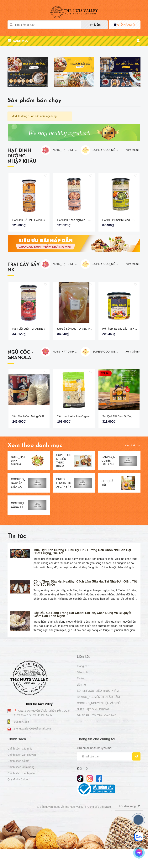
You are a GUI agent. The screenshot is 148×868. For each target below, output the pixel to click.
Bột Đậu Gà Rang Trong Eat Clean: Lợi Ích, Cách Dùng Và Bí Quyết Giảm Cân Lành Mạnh (82, 658)
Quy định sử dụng (18, 824)
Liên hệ (81, 729)
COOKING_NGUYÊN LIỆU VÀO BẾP (99, 747)
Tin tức (17, 580)
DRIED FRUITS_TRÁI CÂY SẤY (64, 527)
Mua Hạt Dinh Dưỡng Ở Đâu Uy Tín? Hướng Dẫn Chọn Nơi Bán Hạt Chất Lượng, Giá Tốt (82, 596)
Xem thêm (133, 194)
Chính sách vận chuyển (22, 799)
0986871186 (22, 766)
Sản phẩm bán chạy (34, 145)
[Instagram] (90, 822)
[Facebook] (99, 822)
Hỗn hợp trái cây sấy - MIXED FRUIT (125, 373)
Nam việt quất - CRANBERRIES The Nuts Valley (41, 373)
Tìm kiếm (94, 25)
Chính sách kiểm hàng (21, 811)
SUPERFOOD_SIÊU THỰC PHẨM (106, 194)
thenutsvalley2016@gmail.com (32, 772)
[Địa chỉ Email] (109, 800)
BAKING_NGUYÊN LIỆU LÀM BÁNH (99, 741)
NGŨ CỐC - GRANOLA (20, 399)
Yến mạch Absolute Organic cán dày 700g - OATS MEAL (91, 460)
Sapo (108, 851)
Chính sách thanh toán (21, 817)
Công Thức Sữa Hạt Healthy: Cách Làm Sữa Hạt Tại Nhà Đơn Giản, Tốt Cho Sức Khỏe (85, 627)
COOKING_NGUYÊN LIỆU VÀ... (18, 527)
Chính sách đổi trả (18, 805)
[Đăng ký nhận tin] (136, 800)
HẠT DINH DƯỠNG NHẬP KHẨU (22, 200)
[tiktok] (80, 822)
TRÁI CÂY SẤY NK (24, 311)
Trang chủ (83, 710)
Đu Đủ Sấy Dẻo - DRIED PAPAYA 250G (81, 373)
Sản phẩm (83, 716)
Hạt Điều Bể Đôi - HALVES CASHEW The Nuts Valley (45, 264)
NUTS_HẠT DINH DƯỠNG (66, 194)
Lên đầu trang (129, 850)
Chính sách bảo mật (20, 793)
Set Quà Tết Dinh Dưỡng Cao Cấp (123, 460)
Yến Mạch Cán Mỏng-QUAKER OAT (34, 460)
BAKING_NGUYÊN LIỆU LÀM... (109, 505)
